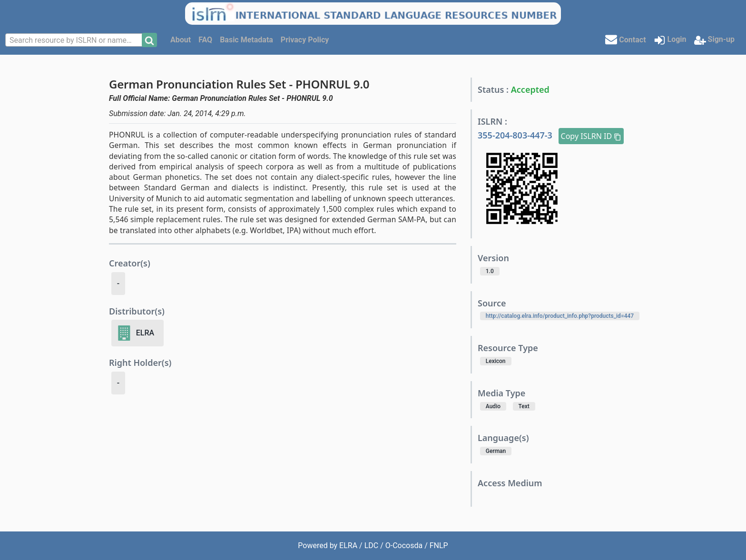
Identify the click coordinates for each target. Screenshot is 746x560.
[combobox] (75, 40)
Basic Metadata (246, 40)
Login (670, 40)
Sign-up (714, 40)
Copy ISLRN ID (591, 136)
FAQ (205, 40)
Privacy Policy (305, 40)
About (181, 40)
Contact (625, 39)
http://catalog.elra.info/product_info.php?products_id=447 (560, 316)
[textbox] (75, 40)
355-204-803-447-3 (516, 135)
